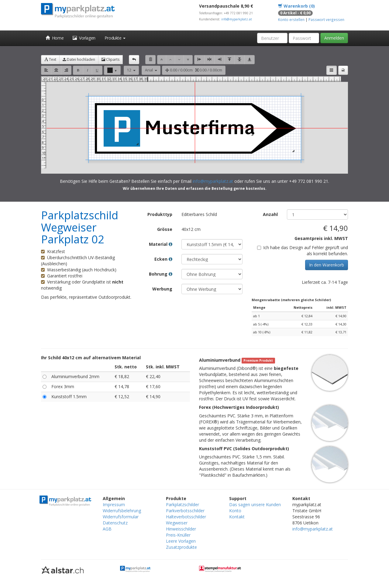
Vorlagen (84, 38)
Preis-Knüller (178, 535)
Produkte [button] (115, 38)
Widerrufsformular (121, 517)
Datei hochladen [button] (79, 59)
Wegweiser (177, 523)
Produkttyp (160, 214)
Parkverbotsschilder (185, 511)
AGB (107, 529)
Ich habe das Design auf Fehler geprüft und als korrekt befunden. (303, 251)
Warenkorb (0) (296, 6)
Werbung (162, 289)
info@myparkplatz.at (237, 19)
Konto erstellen (291, 19)
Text (50, 59)
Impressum (114, 504)
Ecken (163, 259)
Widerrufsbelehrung (122, 511)
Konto (235, 511)
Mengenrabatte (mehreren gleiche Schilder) (291, 300)
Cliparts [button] (110, 59)
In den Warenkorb (327, 265)
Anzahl (270, 214)
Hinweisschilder (181, 529)
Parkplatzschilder (182, 504)
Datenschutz (115, 523)
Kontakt (237, 517)
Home (55, 38)
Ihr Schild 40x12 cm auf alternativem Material (91, 358)
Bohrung (161, 274)
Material (161, 244)
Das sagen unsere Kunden (255, 504)
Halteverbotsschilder (186, 517)
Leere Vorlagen (181, 541)
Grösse (165, 229)
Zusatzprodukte (181, 547)
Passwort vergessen (326, 19)
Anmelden (334, 38)
